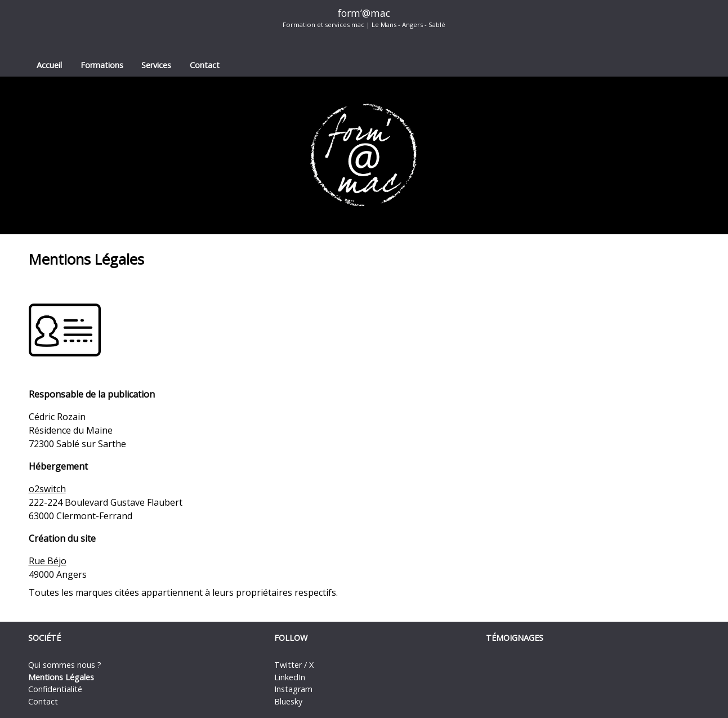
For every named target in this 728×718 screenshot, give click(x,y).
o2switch (47, 489)
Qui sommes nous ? (65, 665)
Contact (205, 65)
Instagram (293, 689)
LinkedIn (290, 677)
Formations (102, 65)
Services (156, 65)
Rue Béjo (48, 561)
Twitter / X (294, 665)
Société (44, 638)
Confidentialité (55, 689)
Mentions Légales (61, 677)
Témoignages (515, 638)
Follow (291, 638)
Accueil (49, 65)
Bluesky (288, 701)
